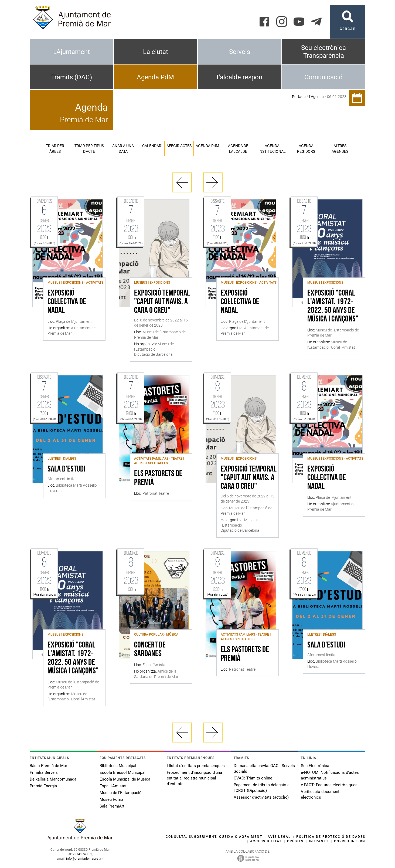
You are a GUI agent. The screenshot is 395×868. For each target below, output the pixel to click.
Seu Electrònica (315, 766)
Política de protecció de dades (331, 837)
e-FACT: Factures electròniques (329, 785)
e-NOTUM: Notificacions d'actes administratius (330, 775)
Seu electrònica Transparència (324, 52)
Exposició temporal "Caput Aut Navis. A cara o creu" (162, 302)
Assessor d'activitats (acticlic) (261, 797)
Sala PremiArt (112, 806)
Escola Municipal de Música (125, 779)
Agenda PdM (155, 77)
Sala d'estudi (66, 469)
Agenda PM (207, 146)
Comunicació (324, 77)
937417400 (81, 854)
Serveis (240, 52)
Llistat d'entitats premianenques (196, 766)
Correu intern (350, 841)
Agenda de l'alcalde (238, 149)
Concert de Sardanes (150, 650)
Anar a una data (123, 149)
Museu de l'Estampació (121, 793)
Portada (299, 97)
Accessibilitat (266, 841)
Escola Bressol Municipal (122, 772)
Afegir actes (179, 146)
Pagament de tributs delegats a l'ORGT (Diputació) (262, 788)
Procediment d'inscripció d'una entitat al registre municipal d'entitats (194, 778)
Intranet (319, 841)
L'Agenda (316, 97)
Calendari (152, 146)
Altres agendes (340, 149)
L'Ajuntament (71, 52)
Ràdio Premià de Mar (48, 766)
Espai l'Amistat (113, 786)
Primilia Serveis (44, 772)
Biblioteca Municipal (118, 766)
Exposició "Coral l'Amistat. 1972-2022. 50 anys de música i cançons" (333, 306)
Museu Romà (111, 799)
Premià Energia (43, 786)
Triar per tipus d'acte (89, 149)
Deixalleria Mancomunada (53, 779)
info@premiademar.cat (83, 859)
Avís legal (279, 837)
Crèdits (295, 841)
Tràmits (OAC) (71, 77)
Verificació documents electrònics (321, 794)
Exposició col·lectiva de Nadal (67, 302)
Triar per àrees (55, 149)
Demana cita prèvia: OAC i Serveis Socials (264, 769)
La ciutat (156, 52)
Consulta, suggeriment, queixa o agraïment (214, 837)
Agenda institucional (272, 149)
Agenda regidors (306, 149)
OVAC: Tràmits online (253, 778)
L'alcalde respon (239, 77)
